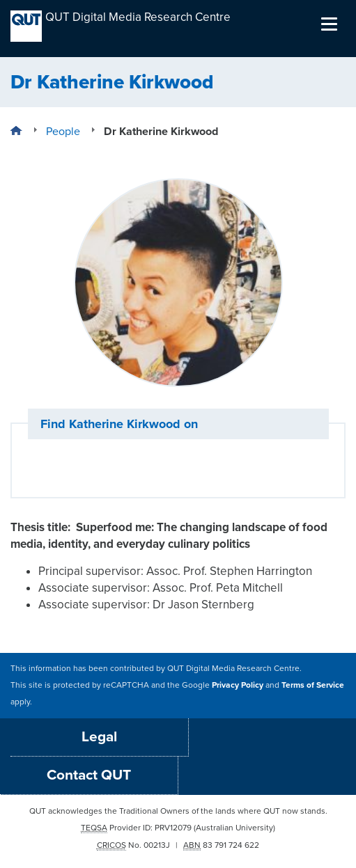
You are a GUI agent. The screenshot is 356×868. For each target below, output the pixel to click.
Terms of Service (313, 685)
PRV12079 (173, 828)
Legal (99, 737)
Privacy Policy (238, 685)
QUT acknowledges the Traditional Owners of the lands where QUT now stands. (178, 811)
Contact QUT (89, 775)
